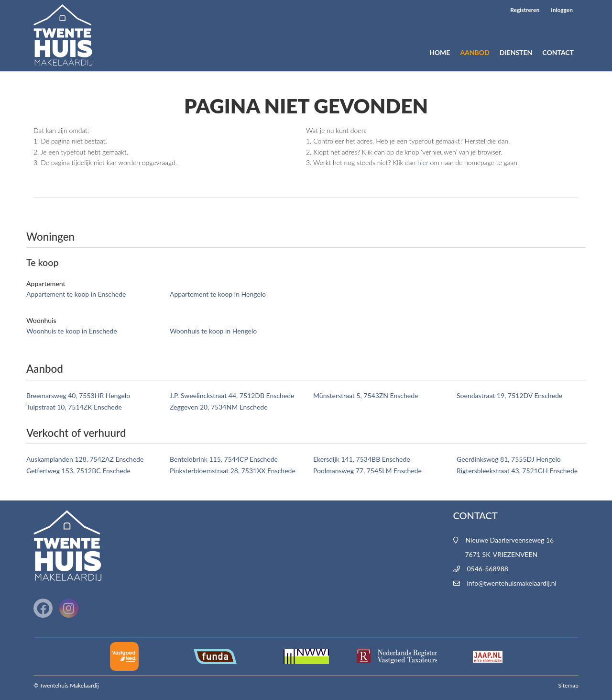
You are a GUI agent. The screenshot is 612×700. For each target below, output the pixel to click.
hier (423, 162)
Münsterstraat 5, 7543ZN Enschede (366, 395)
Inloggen (562, 10)
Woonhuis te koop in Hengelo (213, 331)
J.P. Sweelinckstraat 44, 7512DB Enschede (232, 395)
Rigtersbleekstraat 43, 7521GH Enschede (517, 471)
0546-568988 (488, 569)
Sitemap (568, 685)
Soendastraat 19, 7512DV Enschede (509, 395)
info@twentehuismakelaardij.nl (512, 583)
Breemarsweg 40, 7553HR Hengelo (78, 395)
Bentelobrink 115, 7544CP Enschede (224, 459)
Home (440, 52)
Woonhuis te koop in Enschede (72, 331)
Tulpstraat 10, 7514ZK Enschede (74, 407)
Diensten (516, 52)
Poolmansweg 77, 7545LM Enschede (367, 471)
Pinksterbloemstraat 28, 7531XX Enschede (233, 471)
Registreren (525, 10)
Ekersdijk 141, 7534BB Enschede (362, 459)
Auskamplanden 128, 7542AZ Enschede (85, 459)
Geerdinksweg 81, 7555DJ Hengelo (509, 459)
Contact (558, 52)
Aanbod (475, 52)
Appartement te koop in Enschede (76, 294)
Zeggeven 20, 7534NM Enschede (219, 407)
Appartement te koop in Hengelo (218, 294)
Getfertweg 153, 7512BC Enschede (78, 471)
